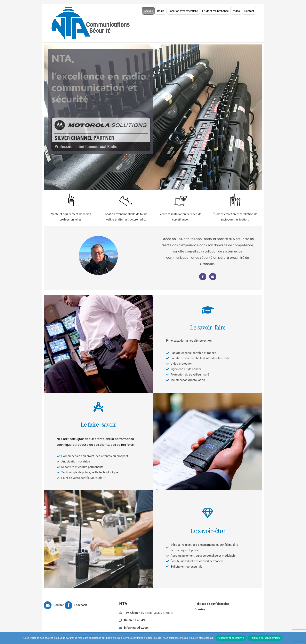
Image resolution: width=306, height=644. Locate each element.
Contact (249, 10)
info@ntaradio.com (136, 626)
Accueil (148, 10)
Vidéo (236, 10)
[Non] (301, 638)
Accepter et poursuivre (231, 638)
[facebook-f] (76, 603)
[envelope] (54, 603)
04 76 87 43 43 (134, 618)
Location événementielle (183, 10)
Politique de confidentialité (212, 602)
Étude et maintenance (215, 10)
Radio (161, 10)
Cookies (200, 608)
